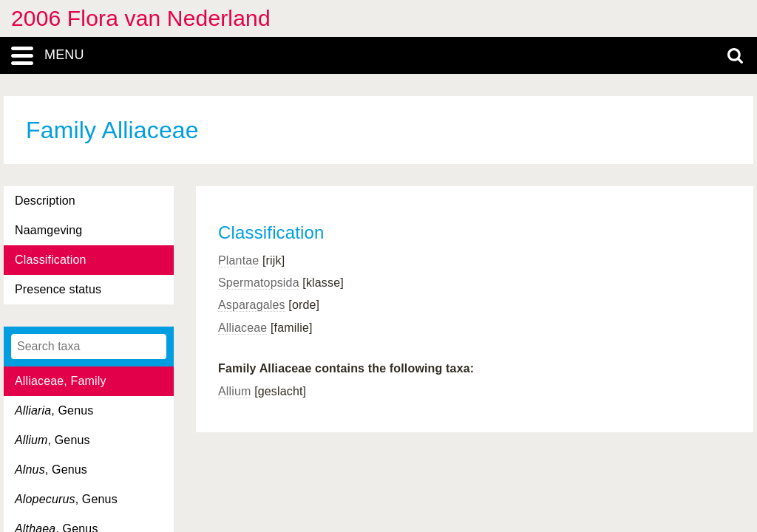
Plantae (238, 260)
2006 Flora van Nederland (141, 18)
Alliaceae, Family (61, 381)
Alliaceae (242, 328)
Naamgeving (48, 230)
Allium (235, 391)
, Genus (54, 410)
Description (45, 201)
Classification (51, 260)
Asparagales (252, 305)
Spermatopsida (259, 283)
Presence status (58, 289)
